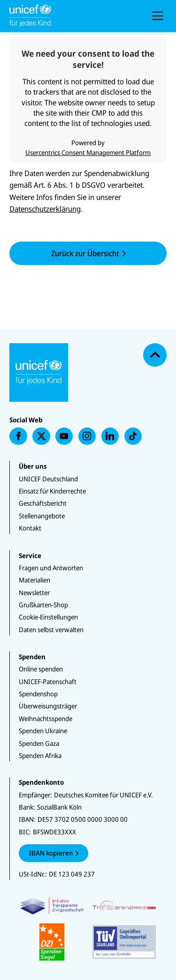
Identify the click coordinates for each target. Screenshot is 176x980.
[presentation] (158, 16)
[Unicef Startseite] (70, 16)
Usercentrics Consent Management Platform (88, 152)
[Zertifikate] (88, 929)
